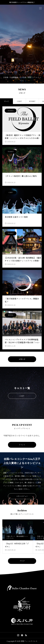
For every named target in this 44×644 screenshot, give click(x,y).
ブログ (22, 561)
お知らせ (22, 359)
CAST (22, 396)
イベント (22, 445)
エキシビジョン (22, 496)
